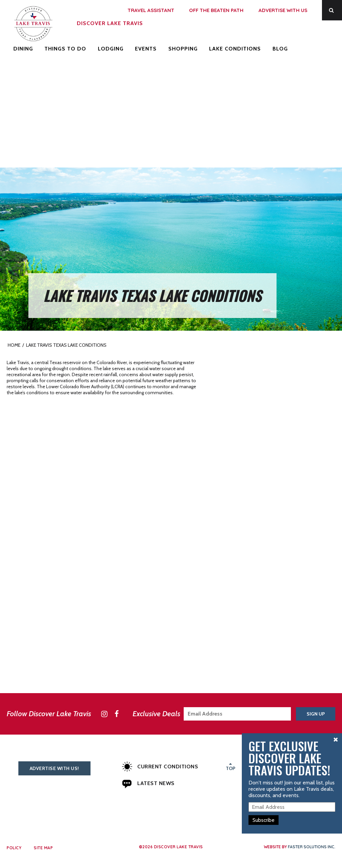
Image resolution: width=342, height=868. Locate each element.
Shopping (183, 49)
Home (14, 345)
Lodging (111, 49)
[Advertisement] (171, 117)
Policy (14, 848)
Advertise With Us (283, 10)
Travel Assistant (151, 10)
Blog (280, 49)
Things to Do (65, 49)
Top (231, 766)
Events (146, 49)
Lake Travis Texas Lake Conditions (66, 345)
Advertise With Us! (54, 768)
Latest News (148, 783)
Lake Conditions (235, 49)
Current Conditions (160, 767)
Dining (23, 49)
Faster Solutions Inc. (312, 847)
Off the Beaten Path (216, 10)
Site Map (43, 848)
